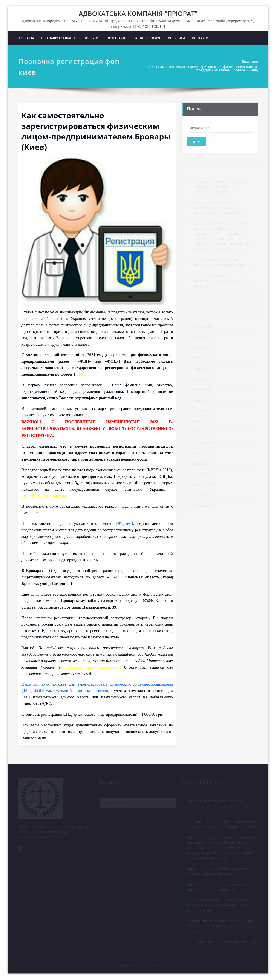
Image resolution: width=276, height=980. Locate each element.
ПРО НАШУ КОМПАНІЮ (59, 38)
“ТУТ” (82, 374)
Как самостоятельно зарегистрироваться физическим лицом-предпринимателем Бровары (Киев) (206, 68)
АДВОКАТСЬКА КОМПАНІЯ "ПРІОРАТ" (138, 13)
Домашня (251, 62)
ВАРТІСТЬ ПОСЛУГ (147, 38)
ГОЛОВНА (27, 38)
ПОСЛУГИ (91, 38)
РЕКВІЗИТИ (176, 38)
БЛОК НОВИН (116, 38)
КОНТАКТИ (200, 38)
